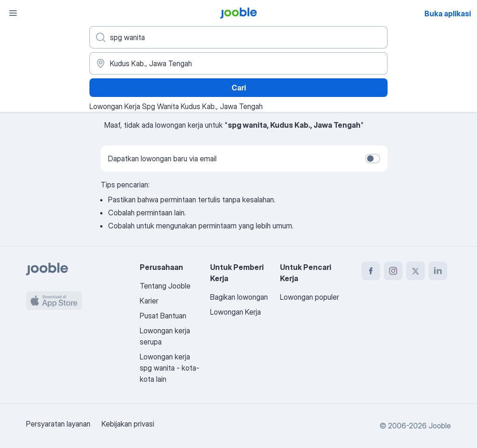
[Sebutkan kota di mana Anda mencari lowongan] (238, 63)
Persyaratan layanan (58, 424)
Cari (239, 88)
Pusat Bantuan (163, 316)
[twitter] (416, 271)
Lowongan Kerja (235, 312)
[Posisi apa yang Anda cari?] (238, 37)
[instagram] (393, 271)
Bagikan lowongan (239, 297)
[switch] (373, 159)
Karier (149, 301)
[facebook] (371, 271)
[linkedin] (438, 271)
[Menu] (13, 13)
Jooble (440, 426)
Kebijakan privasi (128, 424)
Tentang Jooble (165, 286)
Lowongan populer (310, 297)
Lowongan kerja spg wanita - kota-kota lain (170, 368)
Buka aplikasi (448, 14)
